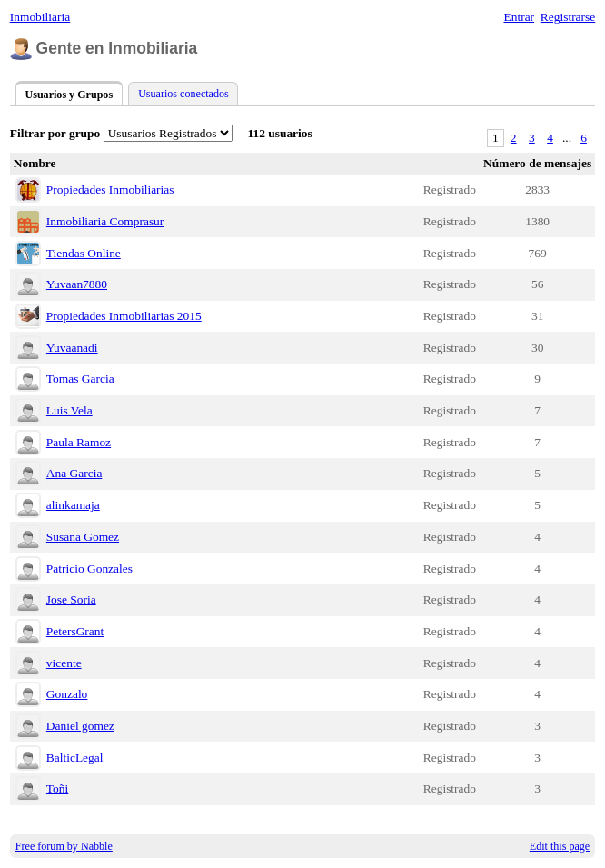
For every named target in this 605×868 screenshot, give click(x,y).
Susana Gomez (83, 537)
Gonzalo (67, 694)
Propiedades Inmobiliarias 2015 (124, 316)
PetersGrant (75, 631)
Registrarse (568, 17)
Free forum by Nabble (64, 846)
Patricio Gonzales (89, 569)
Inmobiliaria (40, 17)
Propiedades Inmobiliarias (110, 190)
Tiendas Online (84, 253)
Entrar (520, 17)
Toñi (57, 788)
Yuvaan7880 (77, 284)
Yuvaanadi (72, 348)
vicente (64, 663)
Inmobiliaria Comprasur (105, 221)
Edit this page (560, 846)
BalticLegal (75, 758)
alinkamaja (73, 505)
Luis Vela (69, 410)
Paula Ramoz (79, 442)
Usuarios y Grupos (69, 95)
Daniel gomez (80, 726)
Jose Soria (71, 599)
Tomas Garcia (80, 379)
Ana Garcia (74, 473)
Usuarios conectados (183, 94)
